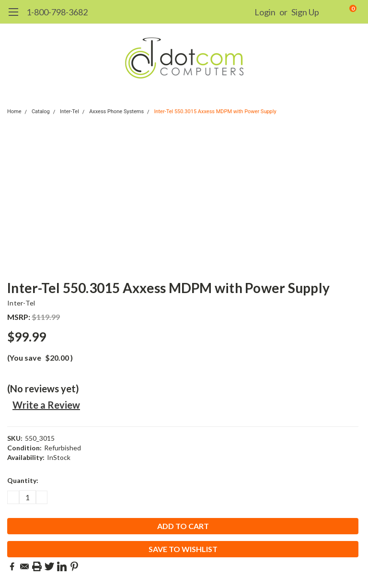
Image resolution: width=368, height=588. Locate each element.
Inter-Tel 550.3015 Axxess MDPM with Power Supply (215, 112)
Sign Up (305, 12)
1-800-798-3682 (57, 12)
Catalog (41, 112)
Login (265, 12)
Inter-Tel (69, 112)
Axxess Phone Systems (116, 112)
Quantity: (23, 480)
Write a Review (46, 405)
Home (14, 112)
